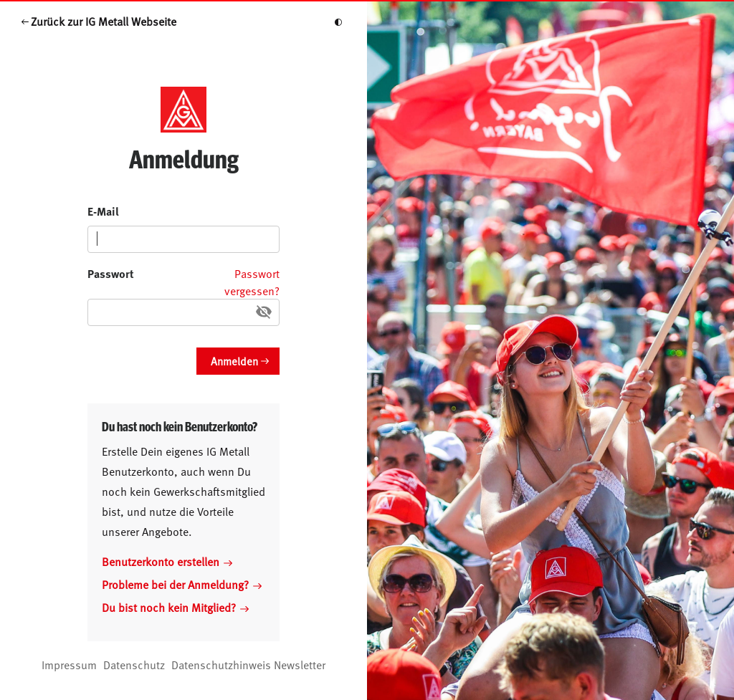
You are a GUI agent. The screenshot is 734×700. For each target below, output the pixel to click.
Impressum (69, 664)
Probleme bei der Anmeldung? (182, 584)
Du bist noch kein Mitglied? (175, 607)
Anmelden (234, 361)
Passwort (111, 273)
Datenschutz (134, 664)
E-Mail (103, 211)
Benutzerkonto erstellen (167, 561)
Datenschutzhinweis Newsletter (248, 664)
